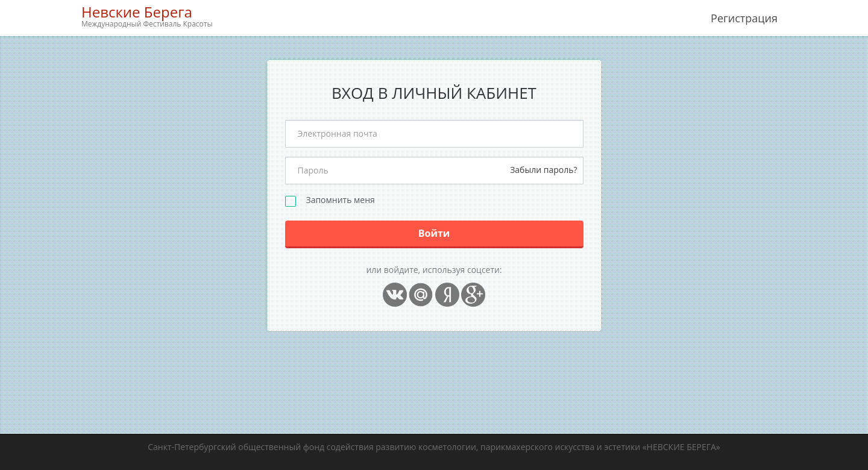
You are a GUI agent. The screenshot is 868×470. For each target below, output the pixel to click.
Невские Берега (147, 16)
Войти (434, 233)
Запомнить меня (341, 200)
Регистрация (744, 18)
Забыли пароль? (543, 170)
